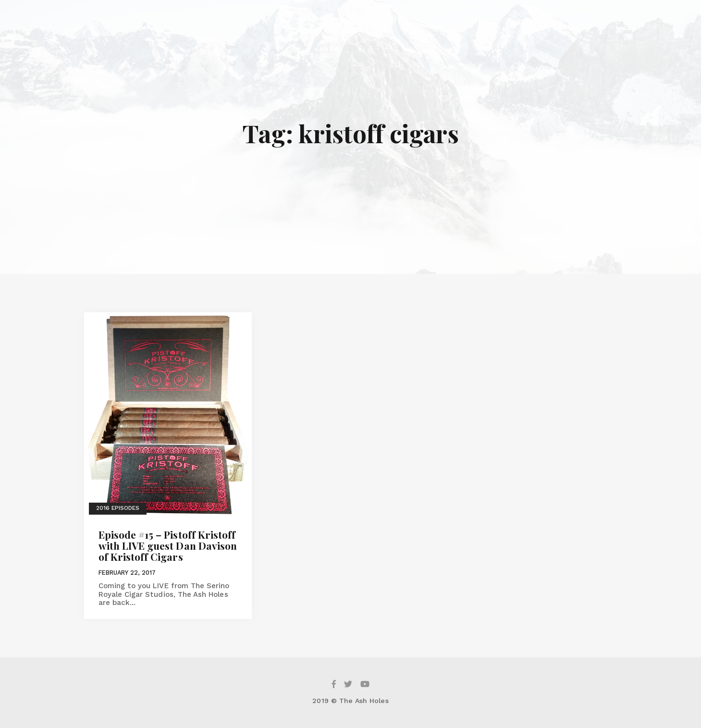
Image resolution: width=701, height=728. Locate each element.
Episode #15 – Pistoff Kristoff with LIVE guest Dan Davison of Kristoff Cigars (168, 545)
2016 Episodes (118, 508)
